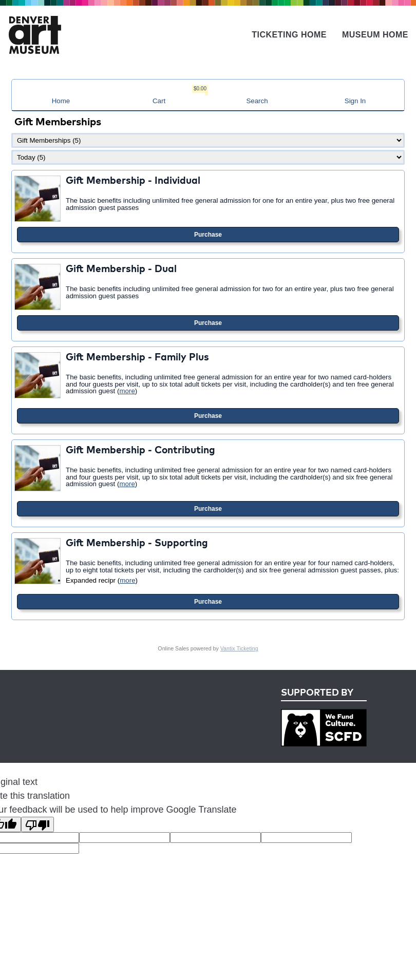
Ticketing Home (289, 35)
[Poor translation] (37, 824)
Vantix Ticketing (239, 648)
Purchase (208, 235)
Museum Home (375, 35)
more (127, 391)
